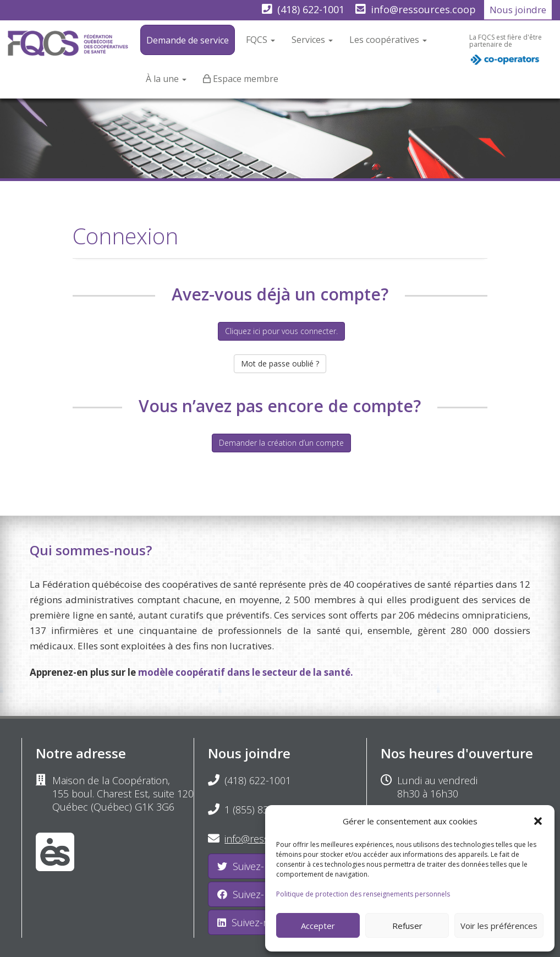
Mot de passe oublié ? (280, 363)
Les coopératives (388, 40)
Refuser (407, 926)
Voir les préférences (499, 926)
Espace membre (246, 79)
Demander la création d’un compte (281, 443)
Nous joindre (518, 10)
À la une (166, 79)
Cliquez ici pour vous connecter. (281, 331)
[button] (538, 821)
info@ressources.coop (423, 9)
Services (312, 40)
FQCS (260, 40)
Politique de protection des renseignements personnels (363, 894)
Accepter (318, 926)
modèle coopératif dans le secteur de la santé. (246, 672)
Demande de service (188, 40)
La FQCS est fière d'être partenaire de (506, 52)
